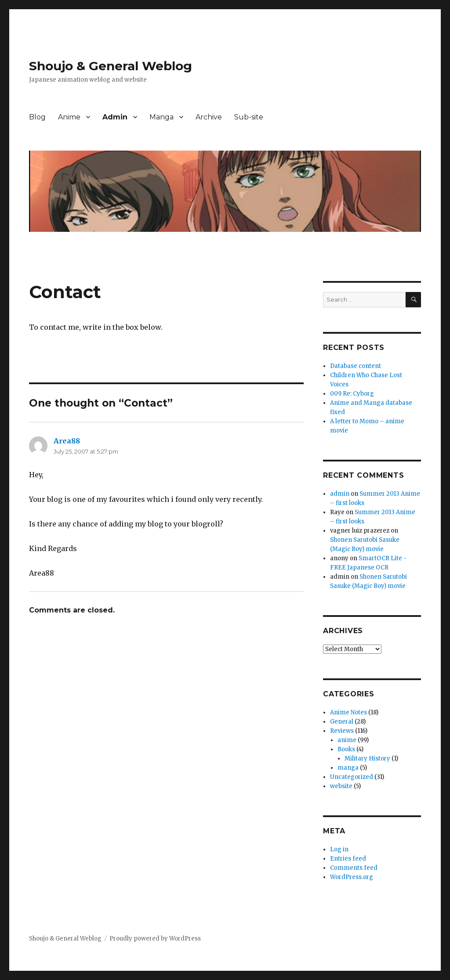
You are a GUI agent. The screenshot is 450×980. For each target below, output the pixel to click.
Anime (69, 117)
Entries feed (348, 859)
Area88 (67, 441)
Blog (37, 117)
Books (346, 749)
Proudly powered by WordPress (155, 939)
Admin (115, 117)
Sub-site (249, 117)
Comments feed (354, 868)
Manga (161, 117)
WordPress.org (352, 877)
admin (340, 494)
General (342, 722)
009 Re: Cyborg (352, 394)
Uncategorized (352, 777)
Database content (356, 366)
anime (347, 740)
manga (348, 768)
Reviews (342, 731)
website (341, 786)
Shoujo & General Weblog (111, 66)
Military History (367, 758)
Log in (339, 849)
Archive (209, 117)
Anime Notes (348, 712)
